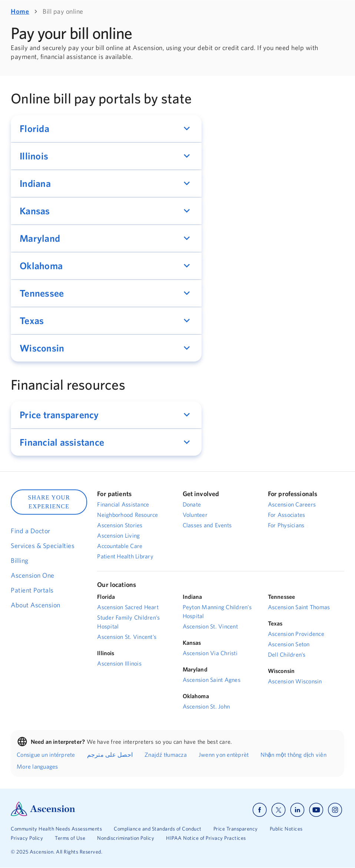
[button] (106, 129)
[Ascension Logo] (43, 814)
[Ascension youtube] (316, 810)
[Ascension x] (278, 810)
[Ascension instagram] (335, 810)
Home (20, 11)
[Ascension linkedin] (297, 810)
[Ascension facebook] (260, 810)
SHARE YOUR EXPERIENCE (49, 502)
